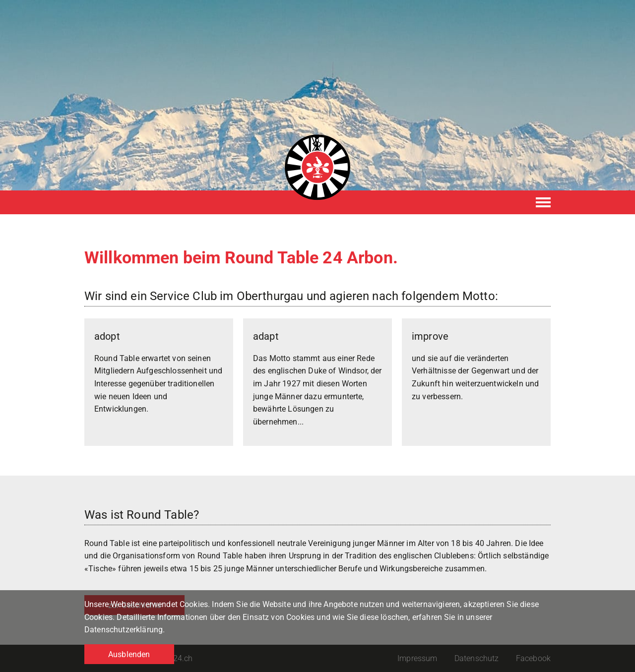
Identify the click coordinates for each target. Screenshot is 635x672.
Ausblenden (129, 654)
